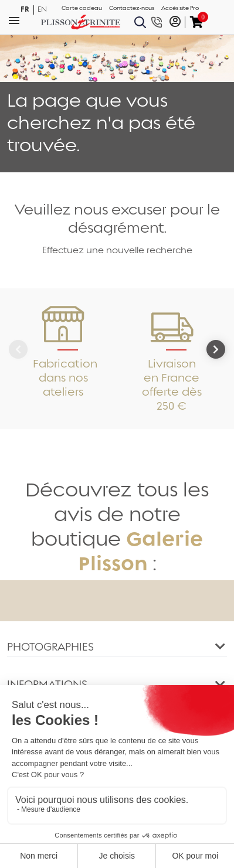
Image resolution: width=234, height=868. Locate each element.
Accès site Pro (180, 8)
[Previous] (18, 349)
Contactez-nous (132, 8)
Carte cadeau (82, 8)
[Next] (216, 349)
